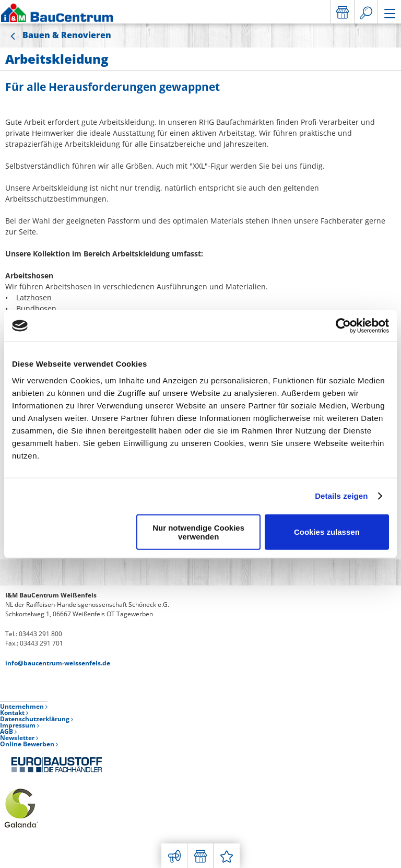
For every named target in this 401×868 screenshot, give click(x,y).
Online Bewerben (29, 744)
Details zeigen (341, 496)
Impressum (20, 725)
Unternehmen (24, 706)
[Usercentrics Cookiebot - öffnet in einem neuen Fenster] (343, 326)
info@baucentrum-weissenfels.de (58, 663)
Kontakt (14, 713)
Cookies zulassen (327, 532)
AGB (8, 731)
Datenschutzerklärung (37, 719)
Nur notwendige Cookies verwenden (198, 532)
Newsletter (19, 738)
